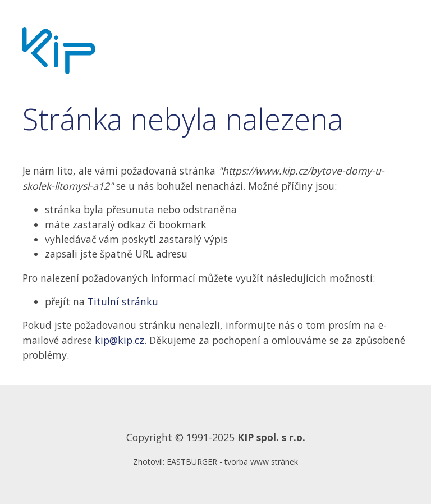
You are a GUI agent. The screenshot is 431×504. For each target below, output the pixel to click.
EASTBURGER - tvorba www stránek (232, 462)
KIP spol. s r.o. (271, 437)
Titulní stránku (123, 301)
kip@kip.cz (120, 340)
